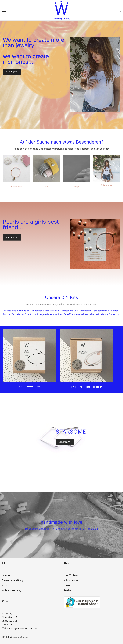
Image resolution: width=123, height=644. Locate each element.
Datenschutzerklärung (13, 580)
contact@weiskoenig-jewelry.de (22, 628)
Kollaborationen (71, 580)
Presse (67, 585)
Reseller (67, 590)
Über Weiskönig (71, 575)
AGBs (5, 585)
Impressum (7, 575)
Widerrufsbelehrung (12, 590)
